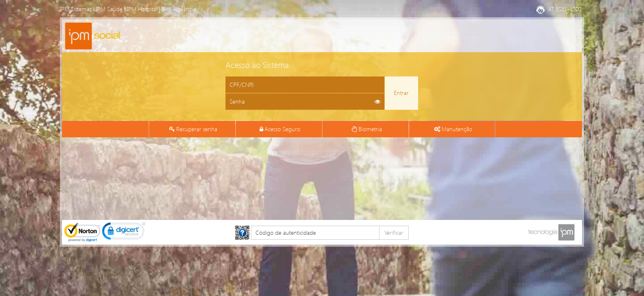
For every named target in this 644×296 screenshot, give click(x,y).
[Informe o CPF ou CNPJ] (305, 85)
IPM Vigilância (179, 9)
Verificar (394, 232)
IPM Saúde (109, 9)
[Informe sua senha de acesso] (305, 102)
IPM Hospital (142, 9)
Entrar (401, 93)
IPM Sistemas (76, 9)
